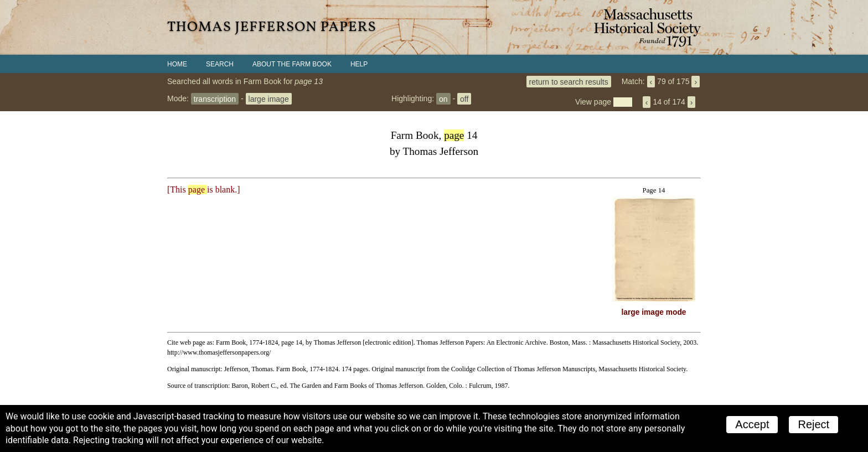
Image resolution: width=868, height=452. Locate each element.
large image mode (654, 312)
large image (269, 98)
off (464, 98)
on (443, 98)
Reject (813, 424)
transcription (215, 98)
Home (177, 64)
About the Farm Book (292, 64)
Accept (752, 424)
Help (359, 64)
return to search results (569, 81)
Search (220, 64)
